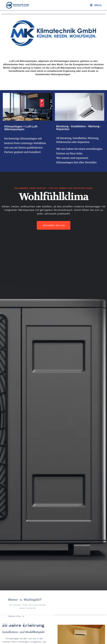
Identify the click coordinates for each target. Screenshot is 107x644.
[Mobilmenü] (96, 5)
